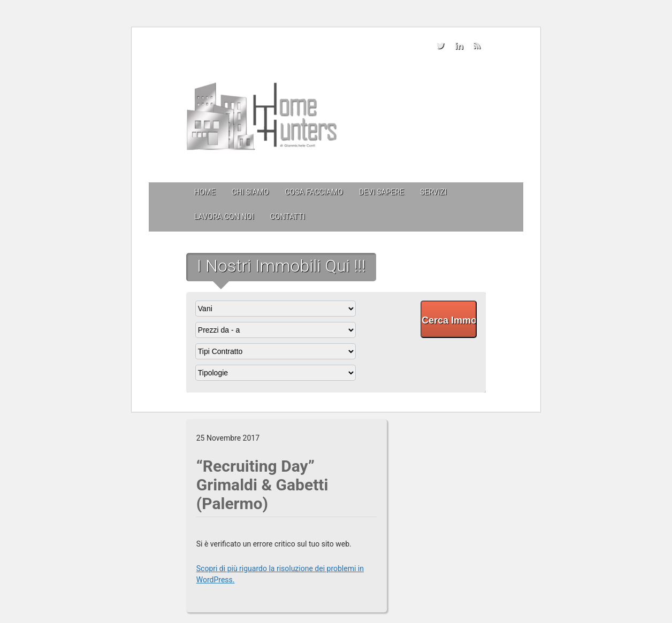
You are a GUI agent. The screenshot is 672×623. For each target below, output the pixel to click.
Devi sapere (381, 192)
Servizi (433, 192)
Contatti (288, 217)
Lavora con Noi (224, 217)
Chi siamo (250, 192)
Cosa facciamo (314, 192)
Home (205, 192)
